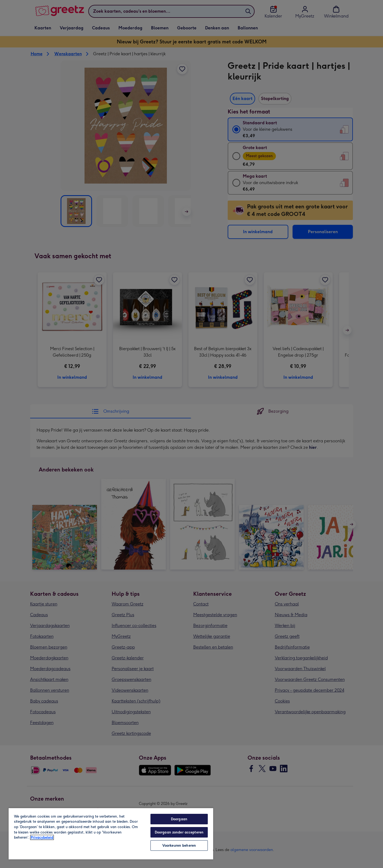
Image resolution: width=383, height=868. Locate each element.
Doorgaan (179, 819)
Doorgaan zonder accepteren (179, 832)
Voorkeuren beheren (179, 845)
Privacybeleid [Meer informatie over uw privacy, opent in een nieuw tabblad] (42, 837)
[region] (111, 833)
